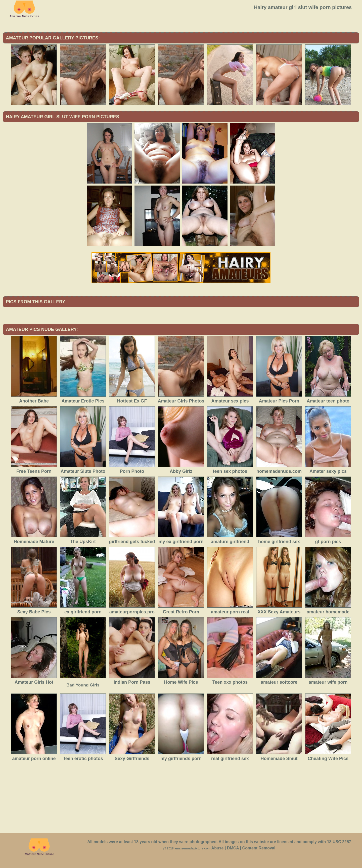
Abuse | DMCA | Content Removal (243, 848)
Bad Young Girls (83, 685)
